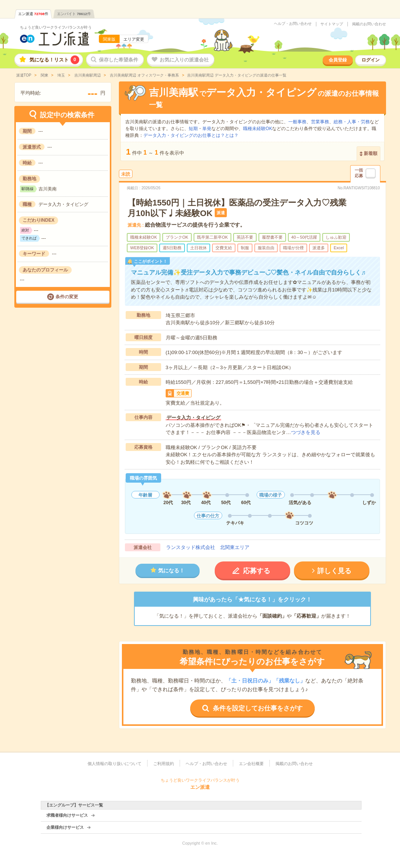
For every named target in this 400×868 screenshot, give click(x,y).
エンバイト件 (74, 14)
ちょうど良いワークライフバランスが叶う (56, 27)
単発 (207, 129)
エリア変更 (134, 39)
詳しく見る (334, 571)
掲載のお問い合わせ (369, 24)
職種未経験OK (258, 129)
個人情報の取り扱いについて (115, 764)
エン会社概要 (251, 764)
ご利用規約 (164, 764)
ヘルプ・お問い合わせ (293, 24)
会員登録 (338, 60)
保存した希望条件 (118, 60)
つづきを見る (306, 432)
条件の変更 (67, 297)
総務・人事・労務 (352, 122)
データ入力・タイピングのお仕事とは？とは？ (191, 135)
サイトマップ (332, 24)
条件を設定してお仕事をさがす (258, 708)
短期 (193, 129)
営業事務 (320, 122)
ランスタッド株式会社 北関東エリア (208, 547)
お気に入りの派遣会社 (184, 60)
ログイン (371, 60)
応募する (257, 571)
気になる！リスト (54, 60)
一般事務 (297, 122)
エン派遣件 (33, 14)
